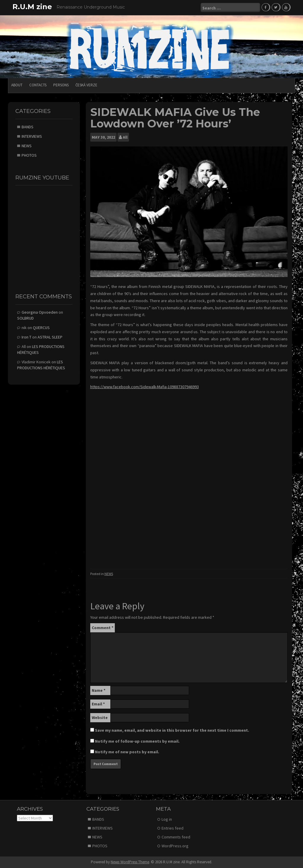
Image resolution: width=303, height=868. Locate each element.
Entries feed (173, 828)
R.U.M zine (32, 7)
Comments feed (176, 837)
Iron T (26, 337)
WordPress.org (175, 846)
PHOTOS (29, 155)
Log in (167, 819)
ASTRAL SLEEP (50, 337)
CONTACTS (38, 85)
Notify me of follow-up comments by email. (137, 741)
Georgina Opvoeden (40, 312)
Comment (103, 628)
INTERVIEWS (32, 136)
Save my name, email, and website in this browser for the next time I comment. (172, 730)
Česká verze (86, 85)
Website (100, 718)
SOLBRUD (25, 318)
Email (98, 704)
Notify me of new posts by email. (127, 752)
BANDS (28, 127)
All (125, 137)
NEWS (109, 574)
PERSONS (61, 85)
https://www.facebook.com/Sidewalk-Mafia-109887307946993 (145, 387)
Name (99, 690)
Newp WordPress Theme (130, 862)
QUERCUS (41, 328)
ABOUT (17, 85)
